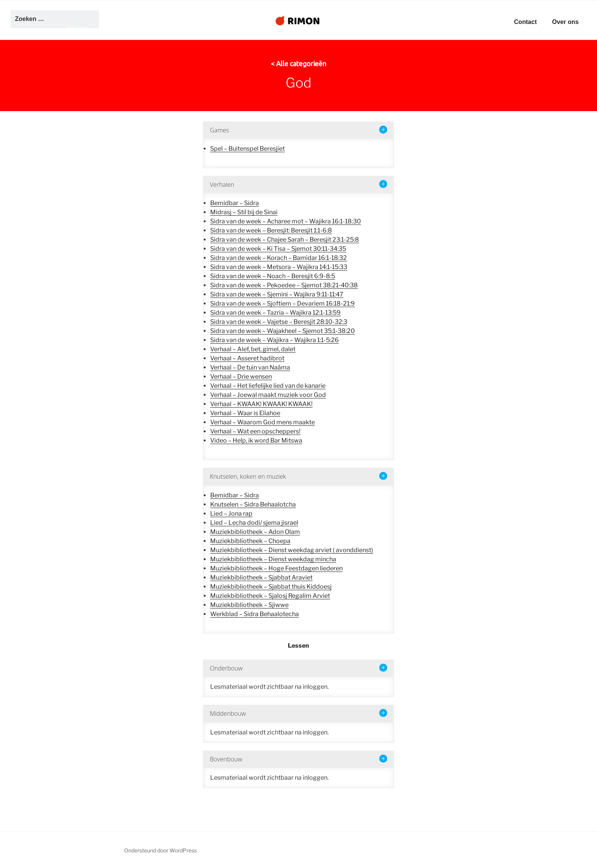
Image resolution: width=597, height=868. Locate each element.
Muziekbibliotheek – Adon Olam (255, 532)
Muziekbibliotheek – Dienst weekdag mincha (273, 559)
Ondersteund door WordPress (160, 850)
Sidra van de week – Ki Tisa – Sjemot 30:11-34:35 (278, 249)
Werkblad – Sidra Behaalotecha (255, 614)
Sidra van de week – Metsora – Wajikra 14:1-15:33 (279, 267)
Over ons (565, 22)
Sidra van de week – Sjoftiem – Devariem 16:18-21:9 (283, 303)
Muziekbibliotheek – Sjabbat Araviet (261, 577)
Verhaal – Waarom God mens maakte (263, 422)
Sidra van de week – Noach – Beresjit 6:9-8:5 (273, 276)
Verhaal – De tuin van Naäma (250, 367)
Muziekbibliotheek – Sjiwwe (249, 605)
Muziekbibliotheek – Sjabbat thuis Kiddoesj (271, 587)
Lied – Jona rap (231, 514)
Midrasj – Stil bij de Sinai (244, 212)
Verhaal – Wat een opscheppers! (255, 431)
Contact (525, 22)
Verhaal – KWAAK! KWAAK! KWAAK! (261, 404)
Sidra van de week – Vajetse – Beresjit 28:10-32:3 (279, 322)
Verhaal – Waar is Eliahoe (245, 413)
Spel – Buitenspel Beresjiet (247, 149)
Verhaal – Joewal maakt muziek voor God (268, 395)
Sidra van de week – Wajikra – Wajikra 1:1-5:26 (275, 340)
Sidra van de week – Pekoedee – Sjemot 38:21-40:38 (284, 285)
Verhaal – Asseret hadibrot (247, 358)
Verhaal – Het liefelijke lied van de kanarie (268, 386)
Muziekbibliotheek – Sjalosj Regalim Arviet (270, 596)
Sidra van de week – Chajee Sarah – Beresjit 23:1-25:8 (285, 240)
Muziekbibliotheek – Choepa (250, 541)
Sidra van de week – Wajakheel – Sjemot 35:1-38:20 (283, 331)
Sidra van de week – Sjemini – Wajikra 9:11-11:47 (277, 294)
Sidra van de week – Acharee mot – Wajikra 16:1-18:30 (286, 221)
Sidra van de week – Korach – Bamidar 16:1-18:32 (279, 258)
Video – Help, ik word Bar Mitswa (256, 440)
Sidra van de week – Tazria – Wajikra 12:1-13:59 (275, 313)
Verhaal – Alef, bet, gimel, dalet (253, 349)
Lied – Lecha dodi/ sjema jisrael (254, 523)
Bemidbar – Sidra (235, 203)
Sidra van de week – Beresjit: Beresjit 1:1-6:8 (271, 230)
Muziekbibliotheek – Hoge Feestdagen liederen (276, 568)
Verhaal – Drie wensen (241, 377)
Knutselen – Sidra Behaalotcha (253, 504)
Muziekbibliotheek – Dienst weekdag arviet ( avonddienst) (292, 550)
